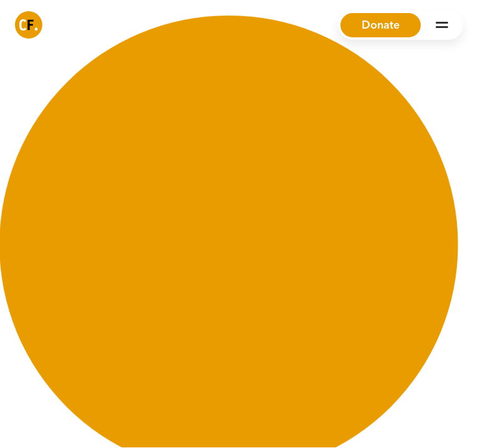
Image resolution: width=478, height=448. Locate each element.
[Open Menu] (442, 25)
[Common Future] (29, 25)
